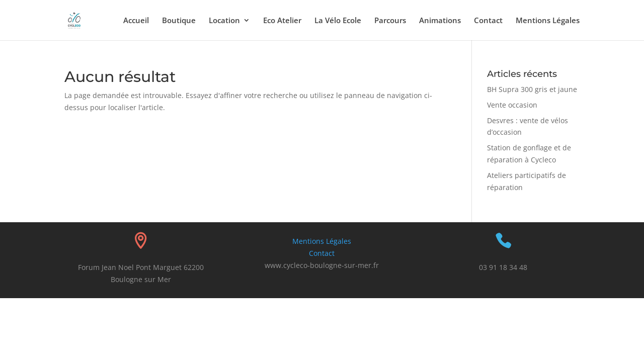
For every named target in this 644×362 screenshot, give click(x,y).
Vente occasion (512, 105)
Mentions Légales (548, 21)
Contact (488, 21)
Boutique (179, 21)
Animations (440, 21)
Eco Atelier (282, 21)
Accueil (136, 21)
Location (224, 21)
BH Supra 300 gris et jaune (532, 89)
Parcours (390, 21)
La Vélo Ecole (338, 21)
